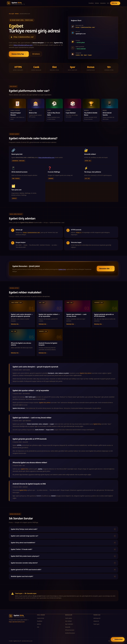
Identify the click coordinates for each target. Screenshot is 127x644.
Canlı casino (69, 618)
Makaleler (103, 3)
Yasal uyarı (96, 624)
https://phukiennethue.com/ (24, 37)
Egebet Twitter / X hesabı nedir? (63, 549)
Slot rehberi (69, 621)
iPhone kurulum (70, 629)
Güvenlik (68, 626)
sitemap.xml (97, 618)
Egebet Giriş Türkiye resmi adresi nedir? (63, 529)
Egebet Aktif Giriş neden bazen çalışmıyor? (63, 556)
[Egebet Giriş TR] (16, 3)
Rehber (97, 3)
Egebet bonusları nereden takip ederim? (63, 562)
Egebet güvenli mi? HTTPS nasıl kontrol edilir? (63, 569)
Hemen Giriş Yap (19, 54)
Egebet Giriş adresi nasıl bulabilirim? (63, 542)
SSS (108, 3)
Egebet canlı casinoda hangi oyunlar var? (63, 535)
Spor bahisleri (69, 624)
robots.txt (96, 621)
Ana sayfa (11, 14)
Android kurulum (70, 632)
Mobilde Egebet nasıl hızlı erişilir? (63, 576)
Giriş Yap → (115, 3)
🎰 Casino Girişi (118, 639)
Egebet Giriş (62, 269)
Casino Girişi (41, 618)
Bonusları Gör (106, 268)
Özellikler (91, 3)
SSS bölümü (36, 54)
